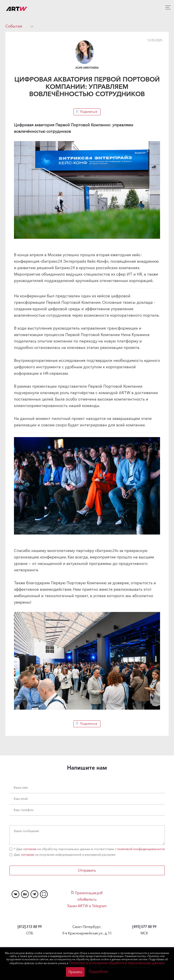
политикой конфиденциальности (141, 849)
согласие (30, 849)
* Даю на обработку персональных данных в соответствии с (87, 849)
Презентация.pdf (87, 893)
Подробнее (98, 971)
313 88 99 (30, 927)
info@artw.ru (87, 899)
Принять (75, 972)
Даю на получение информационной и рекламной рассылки (62, 855)
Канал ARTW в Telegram (87, 906)
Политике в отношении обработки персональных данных (117, 963)
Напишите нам (87, 768)
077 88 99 (144, 927)
